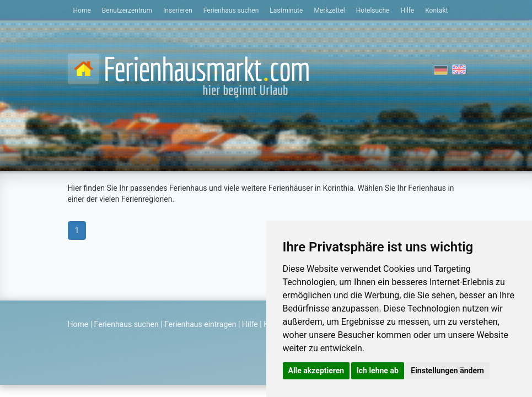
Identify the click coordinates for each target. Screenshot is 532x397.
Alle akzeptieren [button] (316, 371)
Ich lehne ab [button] (378, 371)
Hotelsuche (373, 10)
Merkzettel (329, 10)
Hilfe (407, 10)
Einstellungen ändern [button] (447, 371)
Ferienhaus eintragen (200, 324)
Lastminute (286, 10)
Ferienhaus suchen (231, 10)
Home (82, 10)
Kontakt (436, 10)
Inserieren (178, 10)
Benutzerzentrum (127, 10)
